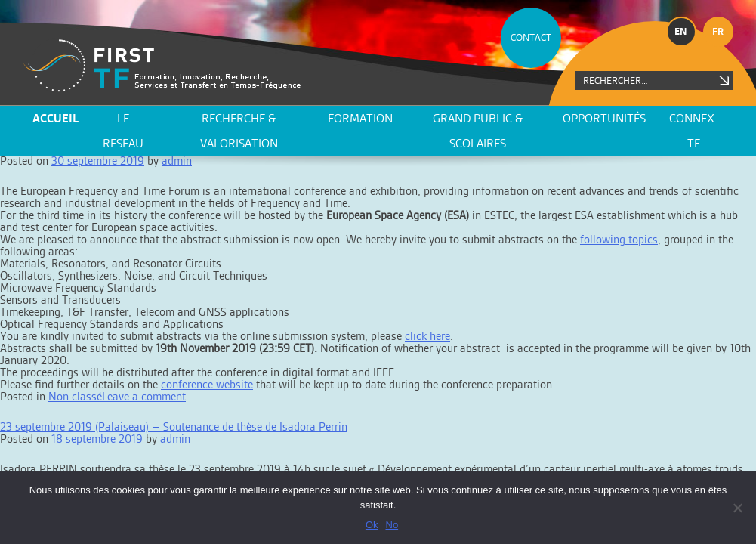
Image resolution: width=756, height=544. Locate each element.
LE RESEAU (123, 131)
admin (175, 439)
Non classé (75, 396)
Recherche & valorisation (239, 131)
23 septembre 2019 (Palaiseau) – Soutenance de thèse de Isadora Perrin (174, 427)
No (392, 525)
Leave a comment (144, 396)
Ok (372, 525)
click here (427, 336)
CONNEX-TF (694, 131)
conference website (207, 384)
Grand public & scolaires (478, 131)
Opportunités (604, 118)
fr (718, 31)
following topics (619, 239)
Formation (360, 118)
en (681, 31)
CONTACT (531, 37)
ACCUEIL (56, 118)
